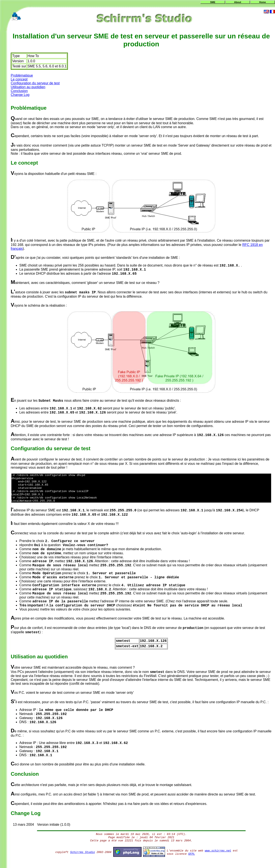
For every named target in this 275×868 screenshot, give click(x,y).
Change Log (20, 95)
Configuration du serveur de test (35, 83)
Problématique (22, 75)
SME (213, 2)
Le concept (19, 79)
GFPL (192, 860)
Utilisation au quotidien (28, 87)
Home (262, 2)
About (238, 2)
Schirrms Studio (83, 858)
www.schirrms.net (218, 857)
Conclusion (19, 91)
